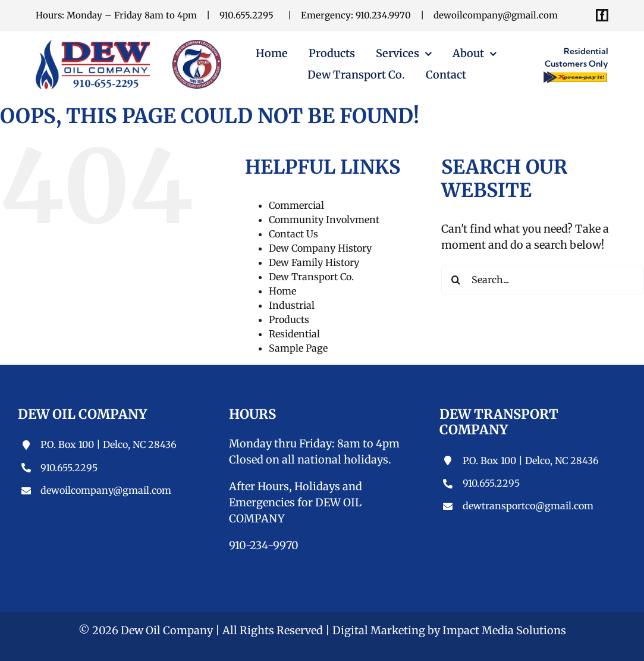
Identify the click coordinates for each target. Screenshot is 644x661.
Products (289, 319)
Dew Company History (320, 248)
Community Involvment (324, 220)
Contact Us (293, 234)
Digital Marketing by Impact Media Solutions (449, 630)
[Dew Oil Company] (197, 45)
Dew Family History (314, 262)
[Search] (456, 280)
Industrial (292, 305)
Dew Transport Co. (311, 277)
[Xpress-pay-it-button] (575, 75)
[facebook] (602, 15)
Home (282, 291)
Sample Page (298, 348)
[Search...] (543, 280)
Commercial (296, 205)
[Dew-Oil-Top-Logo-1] (93, 45)
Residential (294, 334)
